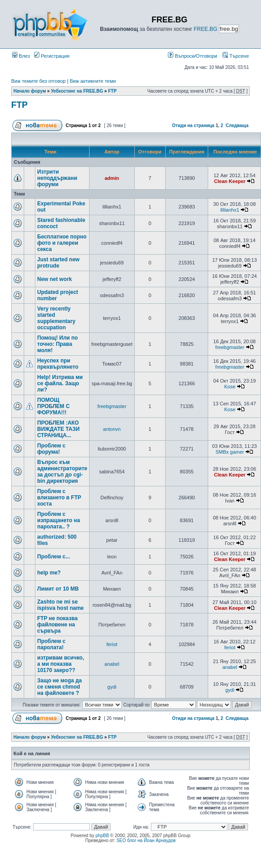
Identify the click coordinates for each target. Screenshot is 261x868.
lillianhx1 (230, 210)
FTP (112, 91)
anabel (112, 664)
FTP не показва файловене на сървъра (57, 625)
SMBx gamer (230, 452)
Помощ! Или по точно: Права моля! (58, 344)
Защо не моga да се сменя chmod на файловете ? (60, 687)
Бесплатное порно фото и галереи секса (62, 243)
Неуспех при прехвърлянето (58, 364)
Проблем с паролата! (51, 644)
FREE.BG (206, 29)
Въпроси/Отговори (193, 56)
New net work (54, 279)
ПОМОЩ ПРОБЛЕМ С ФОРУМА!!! (53, 406)
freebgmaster (230, 347)
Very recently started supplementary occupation (56, 318)
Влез (21, 56)
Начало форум (30, 91)
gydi (112, 687)
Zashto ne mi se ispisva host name (60, 605)
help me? (49, 573)
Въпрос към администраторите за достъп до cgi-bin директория (62, 472)
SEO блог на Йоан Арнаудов (146, 840)
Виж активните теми (93, 81)
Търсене (236, 56)
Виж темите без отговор (39, 81)
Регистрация (52, 56)
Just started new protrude (58, 263)
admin (112, 178)
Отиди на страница (193, 126)
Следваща (237, 126)
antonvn (112, 429)
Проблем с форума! (51, 449)
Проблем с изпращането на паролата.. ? (59, 520)
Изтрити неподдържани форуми (57, 178)
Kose (230, 387)
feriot (112, 644)
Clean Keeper (230, 181)
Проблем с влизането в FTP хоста (59, 498)
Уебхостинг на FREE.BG (77, 91)
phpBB (102, 836)
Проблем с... (53, 557)
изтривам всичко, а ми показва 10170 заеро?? (61, 664)
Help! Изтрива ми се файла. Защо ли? (60, 383)
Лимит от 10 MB (58, 589)
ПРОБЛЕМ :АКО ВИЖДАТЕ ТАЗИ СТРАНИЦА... (58, 429)
